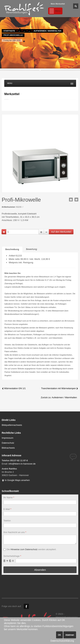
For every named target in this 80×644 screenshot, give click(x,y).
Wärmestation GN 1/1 (14, 388)
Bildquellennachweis (12, 425)
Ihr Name (9, 497)
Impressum (7, 438)
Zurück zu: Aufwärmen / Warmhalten (59, 397)
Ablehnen (70, 635)
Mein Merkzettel (58, 4)
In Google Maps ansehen (16, 480)
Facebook (26, 606)
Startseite (9, 31)
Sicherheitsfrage (12, 556)
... (19, 31)
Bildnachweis (8, 448)
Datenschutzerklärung (62, 641)
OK (59, 635)
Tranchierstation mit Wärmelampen (60, 388)
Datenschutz (8, 443)
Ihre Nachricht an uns (15, 532)
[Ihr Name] (40, 502)
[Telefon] (40, 525)
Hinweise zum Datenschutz (24, 549)
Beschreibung (12, 249)
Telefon (7, 521)
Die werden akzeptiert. (31, 549)
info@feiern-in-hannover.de (22, 464)
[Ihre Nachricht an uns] (40, 540)
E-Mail (7, 509)
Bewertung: (32, 249)
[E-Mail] (40, 514)
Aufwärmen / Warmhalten (47, 31)
